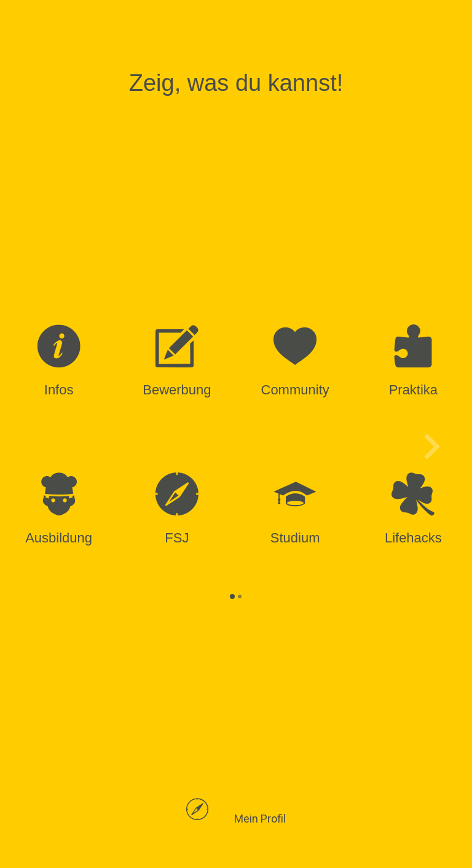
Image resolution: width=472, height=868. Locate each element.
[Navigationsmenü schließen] (51, 38)
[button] (236, 819)
